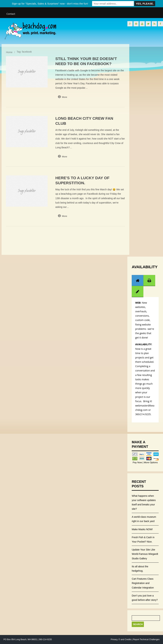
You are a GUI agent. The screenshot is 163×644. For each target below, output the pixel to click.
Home (9, 52)
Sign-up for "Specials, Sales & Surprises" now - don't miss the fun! (50, 4)
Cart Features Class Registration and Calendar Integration (143, 583)
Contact (11, 14)
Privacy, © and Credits (121, 639)
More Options (150, 462)
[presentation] (138, 281)
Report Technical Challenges (146, 639)
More (65, 97)
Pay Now (138, 462)
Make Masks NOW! (142, 529)
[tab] (138, 280)
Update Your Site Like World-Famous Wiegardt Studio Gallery (145, 554)
